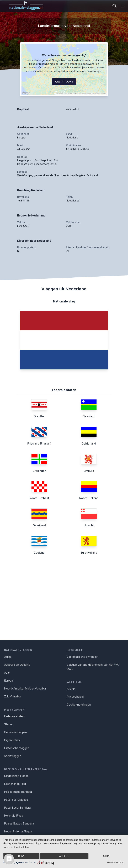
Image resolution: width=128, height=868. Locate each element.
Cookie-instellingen (79, 705)
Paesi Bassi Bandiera (17, 808)
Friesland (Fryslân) (39, 443)
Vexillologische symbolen (82, 657)
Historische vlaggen (17, 748)
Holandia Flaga (14, 816)
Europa (9, 681)
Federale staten (14, 716)
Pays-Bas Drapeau (16, 800)
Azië (7, 673)
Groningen (39, 471)
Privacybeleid (75, 697)
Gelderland (89, 443)
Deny (21, 856)
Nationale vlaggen (18, 650)
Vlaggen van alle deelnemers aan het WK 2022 (93, 667)
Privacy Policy (119, 862)
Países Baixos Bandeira (19, 823)
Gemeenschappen (15, 732)
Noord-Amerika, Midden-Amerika (25, 688)
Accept (64, 856)
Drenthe (39, 416)
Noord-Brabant (39, 498)
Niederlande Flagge (16, 776)
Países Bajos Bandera (18, 792)
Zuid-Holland (89, 553)
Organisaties (12, 740)
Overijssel (39, 525)
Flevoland (89, 416)
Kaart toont (64, 82)
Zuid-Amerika (12, 696)
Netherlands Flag (15, 784)
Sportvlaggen (13, 756)
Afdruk (71, 689)
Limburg (89, 471)
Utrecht (89, 525)
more (107, 856)
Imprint (110, 862)
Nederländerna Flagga (18, 831)
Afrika (8, 657)
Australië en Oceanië (17, 665)
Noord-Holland (89, 498)
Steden (9, 724)
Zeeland (39, 553)
